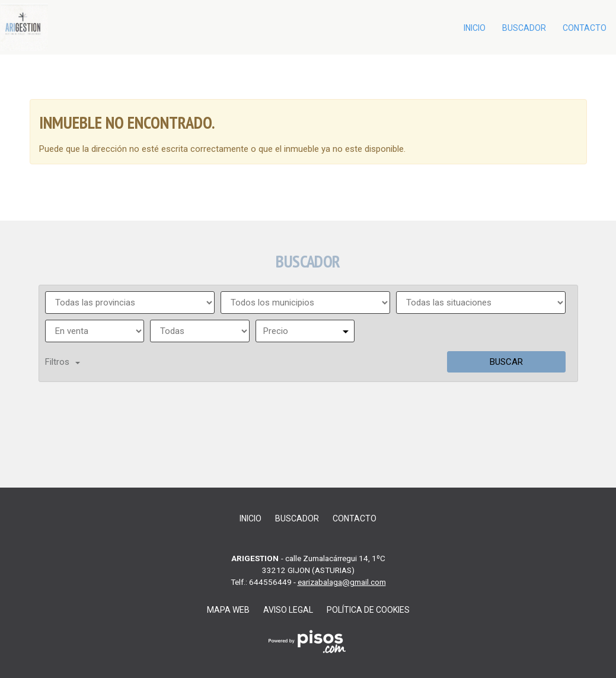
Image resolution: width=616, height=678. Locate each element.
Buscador (524, 28)
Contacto (585, 28)
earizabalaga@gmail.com (342, 582)
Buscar (506, 362)
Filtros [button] (63, 362)
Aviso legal (288, 610)
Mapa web (228, 610)
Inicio (475, 28)
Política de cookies (368, 610)
